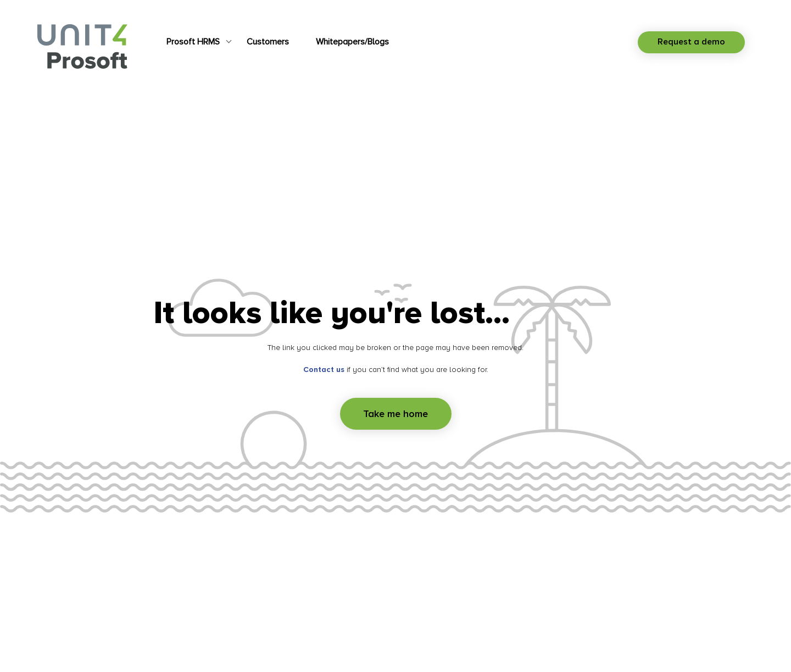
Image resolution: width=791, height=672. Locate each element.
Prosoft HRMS (193, 42)
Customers (268, 42)
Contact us (324, 370)
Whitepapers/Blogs (352, 42)
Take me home (396, 414)
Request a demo (691, 42)
